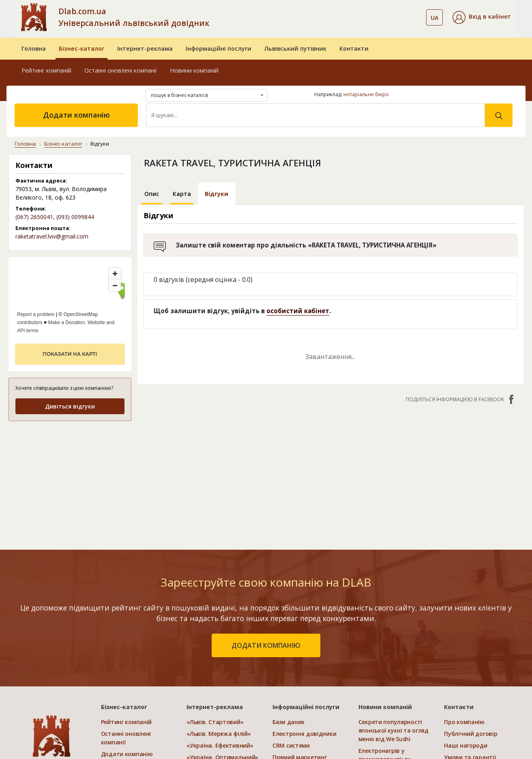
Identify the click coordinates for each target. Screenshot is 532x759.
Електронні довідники (304, 734)
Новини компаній (194, 70)
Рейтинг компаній (46, 70)
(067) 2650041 (34, 217)
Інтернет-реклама (145, 48)
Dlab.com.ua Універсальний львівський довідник (134, 17)
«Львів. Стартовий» (215, 722)
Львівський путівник (295, 48)
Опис (152, 194)
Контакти (354, 48)
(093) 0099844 (75, 217)
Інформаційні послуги (219, 48)
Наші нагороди (466, 745)
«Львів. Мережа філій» (219, 734)
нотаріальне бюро (366, 94)
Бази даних (289, 722)
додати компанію (266, 645)
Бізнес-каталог (82, 48)
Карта (182, 194)
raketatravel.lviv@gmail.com (52, 236)
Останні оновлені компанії (121, 70)
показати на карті (70, 354)
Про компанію (464, 722)
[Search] (315, 115)
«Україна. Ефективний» (220, 745)
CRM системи (291, 745)
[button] (482, 17)
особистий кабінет (298, 311)
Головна (34, 48)
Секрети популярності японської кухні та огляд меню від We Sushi (394, 730)
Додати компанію (76, 115)
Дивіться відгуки (70, 406)
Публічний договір (471, 734)
